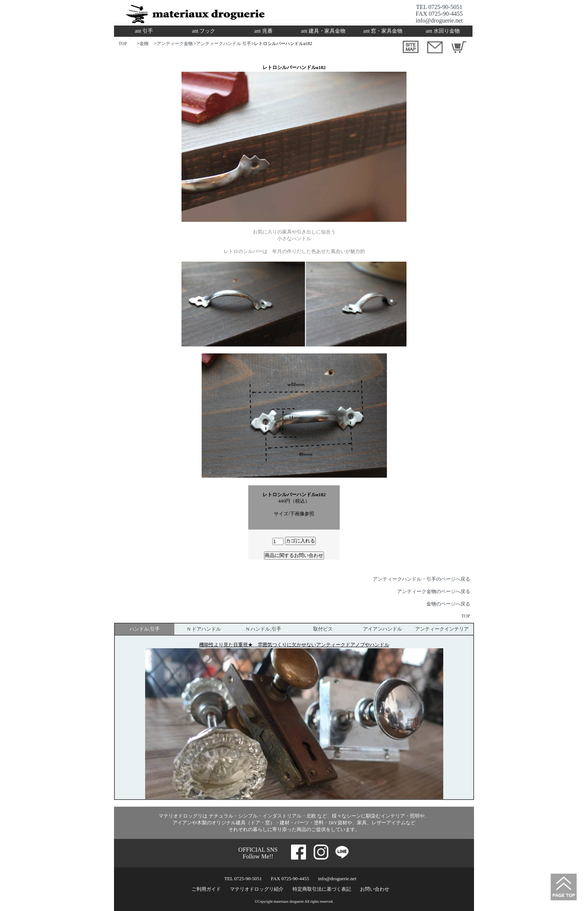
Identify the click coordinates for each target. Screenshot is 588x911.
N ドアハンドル (204, 629)
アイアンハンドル (382, 629)
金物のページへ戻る (448, 604)
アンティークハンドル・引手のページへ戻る (421, 579)
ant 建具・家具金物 (323, 31)
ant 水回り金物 (443, 31)
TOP (123, 44)
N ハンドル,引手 (264, 629)
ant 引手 (144, 31)
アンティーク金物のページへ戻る (434, 591)
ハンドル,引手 (145, 629)
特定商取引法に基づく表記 (322, 889)
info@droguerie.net (439, 20)
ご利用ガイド (206, 889)
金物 (144, 44)
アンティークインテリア (442, 629)
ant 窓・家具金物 (383, 31)
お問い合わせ (375, 889)
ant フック (204, 31)
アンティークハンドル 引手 (224, 44)
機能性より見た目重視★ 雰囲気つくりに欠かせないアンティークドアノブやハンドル (294, 645)
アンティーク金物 (175, 44)
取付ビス (323, 629)
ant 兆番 (263, 31)
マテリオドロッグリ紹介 (257, 889)
